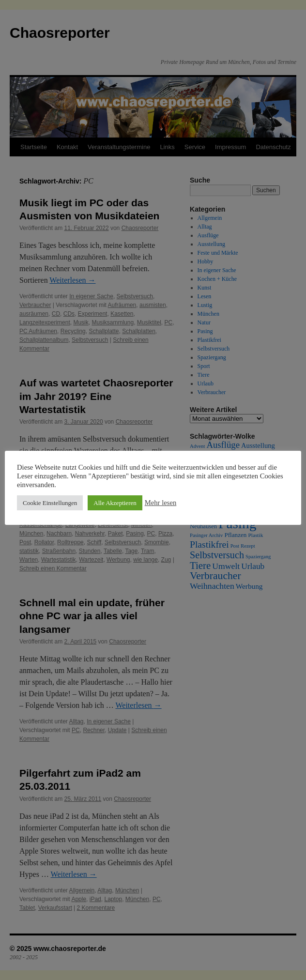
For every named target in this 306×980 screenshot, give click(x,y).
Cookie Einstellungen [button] (50, 503)
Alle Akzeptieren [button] (115, 503)
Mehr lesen (161, 503)
